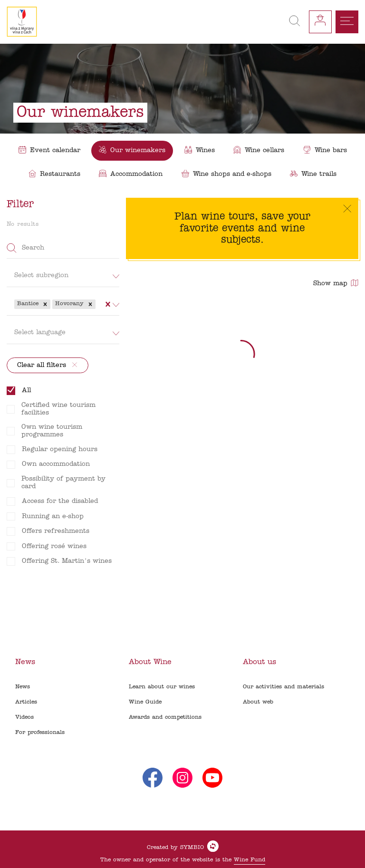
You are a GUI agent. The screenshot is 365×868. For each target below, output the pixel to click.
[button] (45, 304)
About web (258, 702)
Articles (26, 702)
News (23, 687)
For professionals (40, 733)
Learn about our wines (162, 687)
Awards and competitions (165, 717)
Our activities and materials (283, 687)
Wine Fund (250, 860)
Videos (24, 717)
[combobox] (99, 304)
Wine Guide (145, 702)
